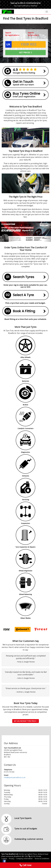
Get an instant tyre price (26, 721)
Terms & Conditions (42, 859)
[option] (14, 629)
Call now (26, 865)
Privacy (12, 859)
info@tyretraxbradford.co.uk (15, 777)
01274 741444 (36, 856)
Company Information (24, 859)
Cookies (4, 859)
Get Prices (26, 52)
